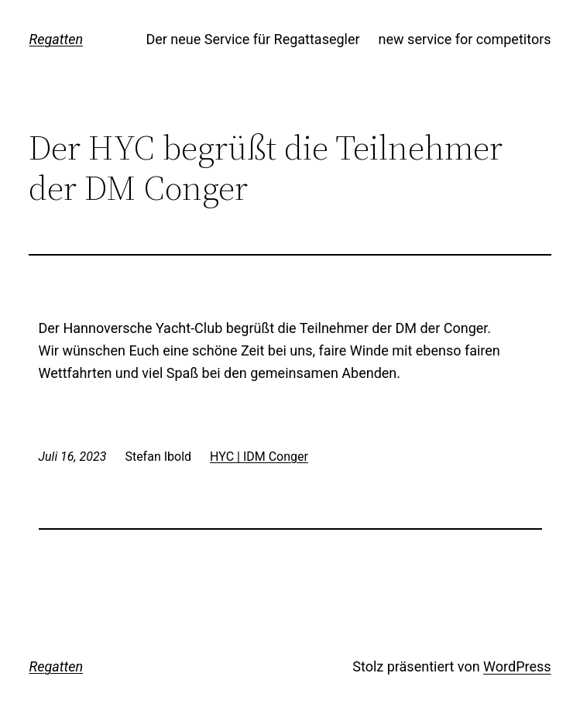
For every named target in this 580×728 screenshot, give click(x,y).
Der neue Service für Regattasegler (252, 39)
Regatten (56, 39)
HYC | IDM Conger (259, 457)
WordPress (517, 666)
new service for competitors (465, 39)
